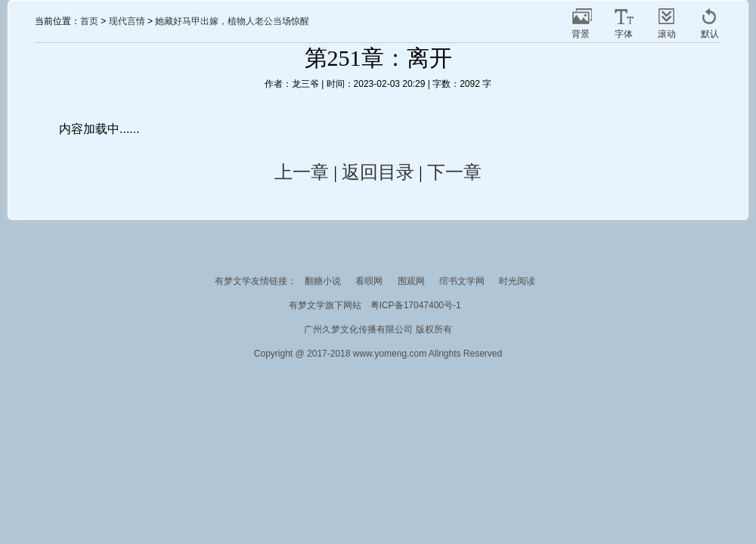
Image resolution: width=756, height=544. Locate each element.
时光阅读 (517, 281)
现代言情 (127, 21)
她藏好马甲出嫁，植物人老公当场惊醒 (232, 21)
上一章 (302, 172)
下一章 (454, 172)
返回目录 (378, 172)
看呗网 (369, 281)
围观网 (411, 281)
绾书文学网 (462, 281)
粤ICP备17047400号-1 (416, 305)
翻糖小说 (323, 281)
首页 (89, 21)
